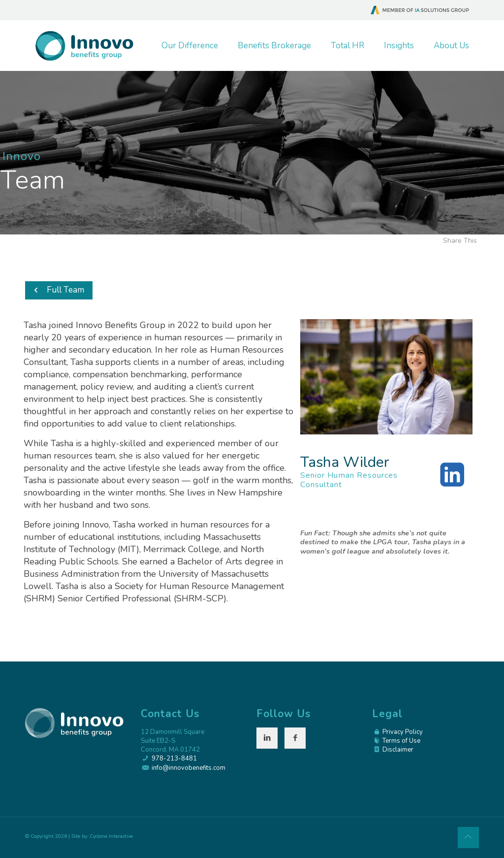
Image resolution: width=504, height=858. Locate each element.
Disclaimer (398, 750)
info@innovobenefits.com (189, 768)
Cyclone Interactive (111, 836)
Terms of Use (401, 741)
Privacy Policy (403, 732)
